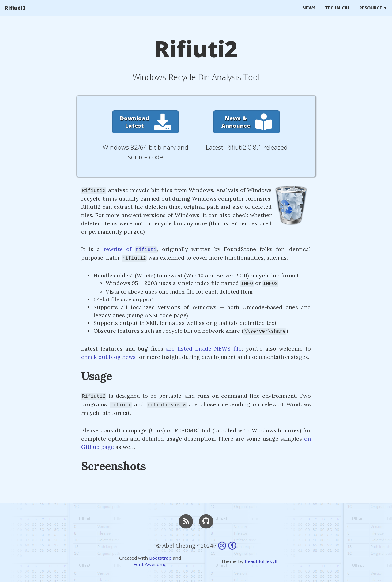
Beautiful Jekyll (261, 561)
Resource (371, 14)
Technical (337, 14)
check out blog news (108, 357)
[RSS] (186, 521)
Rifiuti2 (15, 14)
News (309, 14)
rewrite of (130, 249)
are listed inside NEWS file (204, 349)
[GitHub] (206, 521)
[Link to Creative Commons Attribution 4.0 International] (227, 545)
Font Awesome (150, 564)
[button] (145, 122)
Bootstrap (160, 558)
